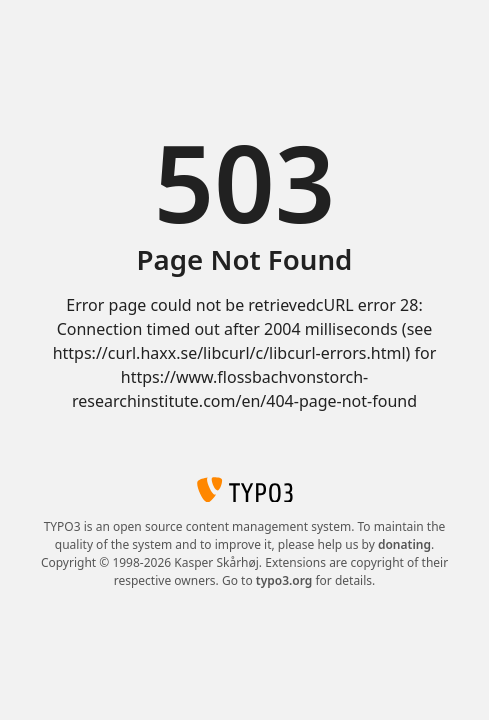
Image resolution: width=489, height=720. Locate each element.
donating (404, 544)
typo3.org (284, 580)
